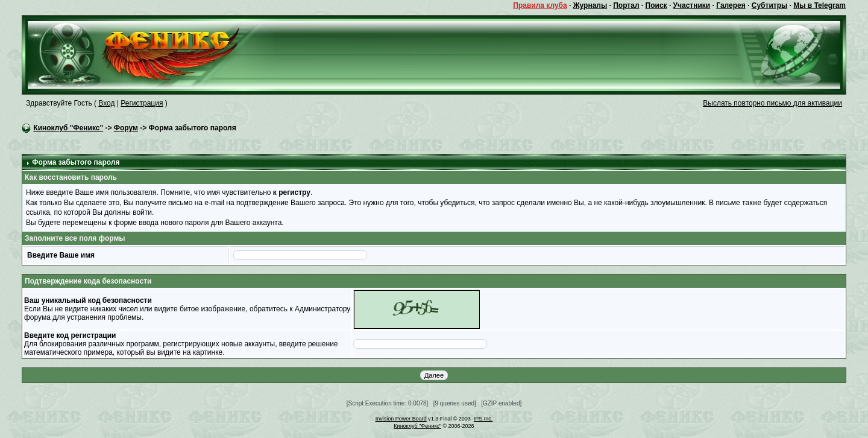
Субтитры (769, 5)
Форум (126, 128)
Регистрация (142, 103)
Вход (106, 103)
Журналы (590, 5)
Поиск (656, 5)
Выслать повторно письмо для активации (772, 103)
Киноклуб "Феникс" (68, 128)
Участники (692, 5)
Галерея (731, 5)
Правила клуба (540, 5)
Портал (626, 5)
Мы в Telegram (819, 5)
